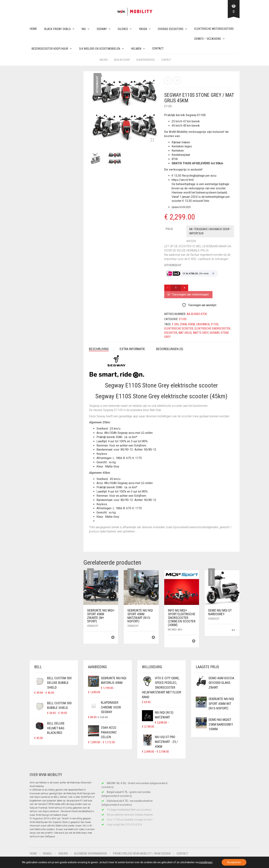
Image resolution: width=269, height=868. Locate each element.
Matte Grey (201, 333)
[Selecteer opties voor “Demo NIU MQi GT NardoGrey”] (233, 630)
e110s (215, 324)
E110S (168, 106)
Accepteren (234, 862)
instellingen (206, 862)
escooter (171, 333)
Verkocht (93, 626)
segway (214, 333)
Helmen (136, 49)
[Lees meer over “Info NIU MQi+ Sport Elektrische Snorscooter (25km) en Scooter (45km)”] (194, 641)
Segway (102, 29)
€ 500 (175, 324)
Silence (123, 29)
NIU (84, 29)
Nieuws (104, 60)
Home (33, 29)
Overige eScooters (171, 29)
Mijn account (122, 60)
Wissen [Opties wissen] (191, 241)
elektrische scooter (179, 328)
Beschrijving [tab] (99, 349)
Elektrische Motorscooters (214, 29)
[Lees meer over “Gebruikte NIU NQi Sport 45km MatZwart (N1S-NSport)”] (153, 638)
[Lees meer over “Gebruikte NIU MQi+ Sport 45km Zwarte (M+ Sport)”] (113, 638)
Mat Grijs (185, 333)
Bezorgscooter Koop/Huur (50, 49)
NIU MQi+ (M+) (175, 630)
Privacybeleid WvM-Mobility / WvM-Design (142, 854)
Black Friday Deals (57, 29)
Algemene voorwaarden (90, 854)
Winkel (48, 854)
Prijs (169, 229)
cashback (203, 324)
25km (183, 324)
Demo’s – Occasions (208, 39)
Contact (158, 48)
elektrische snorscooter (212, 328)
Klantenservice (146, 60)
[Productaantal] (176, 288)
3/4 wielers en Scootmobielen (100, 49)
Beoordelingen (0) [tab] (170, 349)
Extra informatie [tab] (132, 349)
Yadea (143, 29)
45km (191, 324)
